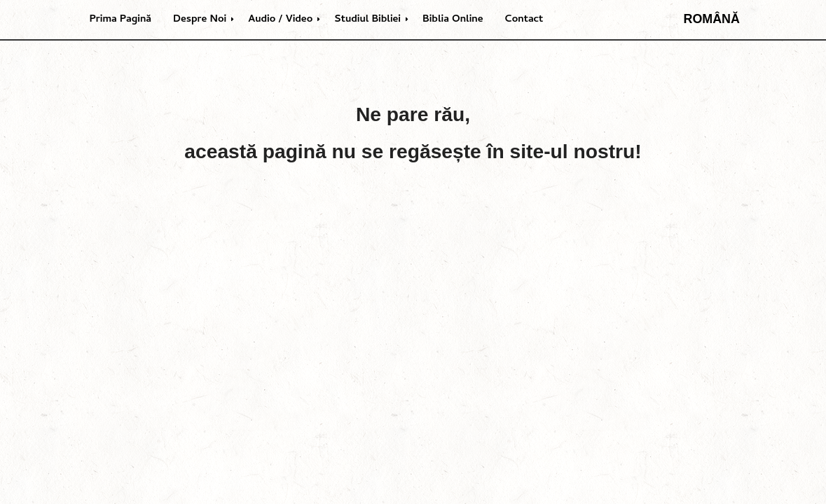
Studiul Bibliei (367, 20)
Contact (524, 20)
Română (712, 19)
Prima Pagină (121, 20)
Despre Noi (200, 20)
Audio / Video (280, 20)
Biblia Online (453, 20)
